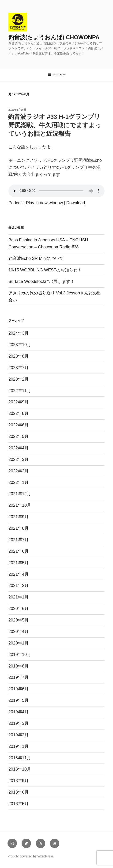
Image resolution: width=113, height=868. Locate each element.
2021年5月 (19, 563)
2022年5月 (19, 436)
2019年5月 (19, 700)
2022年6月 (19, 425)
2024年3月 (19, 333)
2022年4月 (19, 448)
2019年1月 (19, 746)
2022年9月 (19, 402)
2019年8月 (19, 666)
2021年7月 (19, 540)
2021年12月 (20, 494)
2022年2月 (19, 471)
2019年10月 (20, 655)
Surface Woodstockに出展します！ (41, 282)
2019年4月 (19, 712)
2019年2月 (19, 735)
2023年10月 (20, 345)
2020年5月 (19, 620)
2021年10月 (20, 505)
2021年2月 (19, 586)
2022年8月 (19, 413)
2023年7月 (19, 368)
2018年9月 (19, 781)
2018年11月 (20, 758)
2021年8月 (19, 528)
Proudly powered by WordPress (31, 856)
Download (76, 203)
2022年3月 (19, 459)
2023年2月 (19, 379)
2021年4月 (19, 574)
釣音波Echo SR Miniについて (36, 258)
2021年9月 (19, 517)
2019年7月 (19, 677)
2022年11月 (20, 391)
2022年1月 (19, 482)
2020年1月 (19, 643)
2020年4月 (19, 632)
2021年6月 (19, 551)
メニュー (57, 75)
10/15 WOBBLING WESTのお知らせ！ (45, 270)
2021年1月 (19, 597)
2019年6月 (19, 689)
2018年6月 (19, 792)
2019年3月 (19, 723)
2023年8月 (19, 356)
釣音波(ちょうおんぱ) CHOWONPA (54, 37)
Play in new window (44, 203)
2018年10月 (20, 769)
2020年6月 (19, 609)
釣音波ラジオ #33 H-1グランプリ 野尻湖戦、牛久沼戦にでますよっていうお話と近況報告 (55, 125)
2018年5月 (19, 804)
